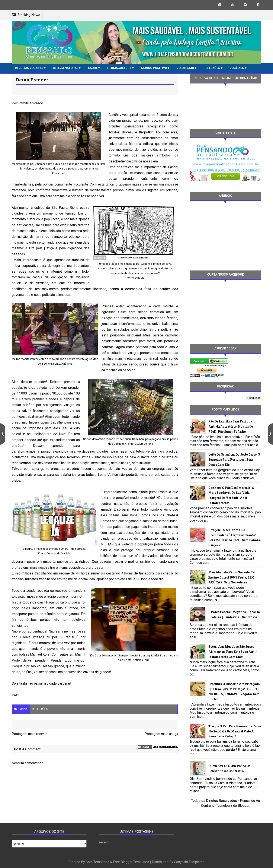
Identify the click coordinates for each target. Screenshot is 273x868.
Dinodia (140, 278)
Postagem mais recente (30, 734)
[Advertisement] (225, 235)
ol (63, 173)
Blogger (244, 806)
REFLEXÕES (212, 68)
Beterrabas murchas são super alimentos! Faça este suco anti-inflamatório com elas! (233, 652)
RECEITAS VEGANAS (29, 68)
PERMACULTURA (120, 68)
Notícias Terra (141, 660)
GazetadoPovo (144, 444)
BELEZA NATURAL (66, 68)
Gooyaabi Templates (189, 862)
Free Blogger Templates (131, 862)
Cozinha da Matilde (58, 553)
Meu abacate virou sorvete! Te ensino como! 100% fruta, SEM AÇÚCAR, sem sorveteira (231, 577)
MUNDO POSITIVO (154, 68)
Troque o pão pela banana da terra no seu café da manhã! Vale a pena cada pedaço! (235, 731)
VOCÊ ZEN (237, 68)
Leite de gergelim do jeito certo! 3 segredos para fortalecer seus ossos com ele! (234, 460)
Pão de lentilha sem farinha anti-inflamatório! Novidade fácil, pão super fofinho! (231, 426)
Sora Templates (97, 862)
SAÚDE (93, 68)
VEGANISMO (186, 68)
